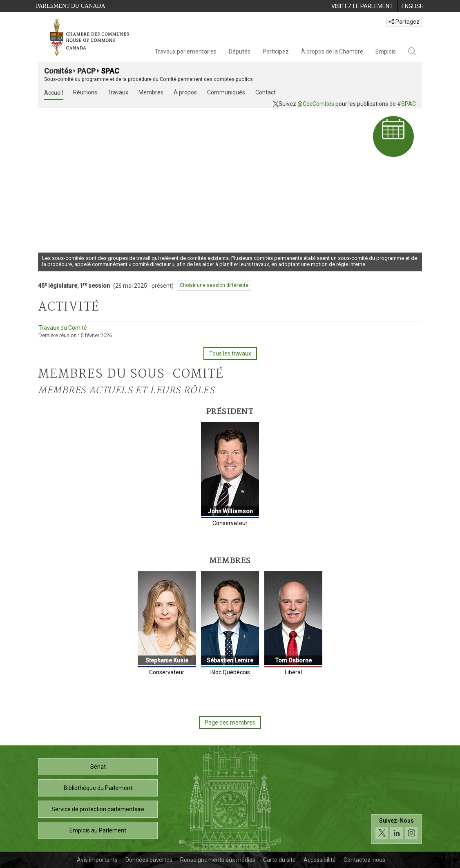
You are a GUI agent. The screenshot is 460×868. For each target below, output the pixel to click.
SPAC (110, 71)
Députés (240, 51)
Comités (58, 71)
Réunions (85, 92)
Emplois (386, 51)
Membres (151, 92)
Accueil (54, 93)
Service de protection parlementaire (98, 809)
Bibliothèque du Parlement (98, 788)
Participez (276, 51)
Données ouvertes (149, 860)
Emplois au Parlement (98, 830)
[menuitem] (362, 6)
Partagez (404, 22)
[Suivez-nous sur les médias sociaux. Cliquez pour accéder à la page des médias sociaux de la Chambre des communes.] (396, 829)
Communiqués (226, 92)
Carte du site (279, 860)
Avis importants (97, 860)
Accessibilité (320, 860)
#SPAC (406, 104)
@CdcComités (316, 104)
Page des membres (230, 723)
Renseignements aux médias (218, 860)
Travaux (118, 92)
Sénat (98, 767)
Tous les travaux (230, 353)
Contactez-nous (364, 860)
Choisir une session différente (214, 285)
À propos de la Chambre (332, 51)
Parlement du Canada (71, 6)
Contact (266, 92)
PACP (86, 71)
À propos (185, 92)
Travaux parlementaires (186, 51)
